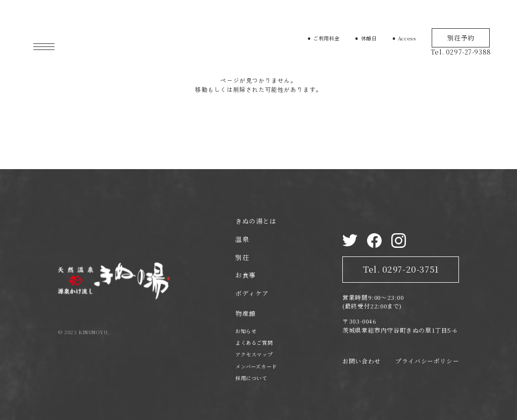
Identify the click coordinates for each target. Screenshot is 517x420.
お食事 (246, 275)
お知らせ (246, 331)
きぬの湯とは (256, 221)
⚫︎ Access (404, 38)
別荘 (242, 257)
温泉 (242, 239)
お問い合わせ (361, 361)
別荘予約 (461, 38)
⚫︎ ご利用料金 (323, 38)
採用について (251, 378)
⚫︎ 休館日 (366, 38)
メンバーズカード (256, 366)
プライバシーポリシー (427, 361)
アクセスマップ (254, 354)
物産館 (246, 313)
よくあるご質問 (254, 343)
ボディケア (252, 293)
